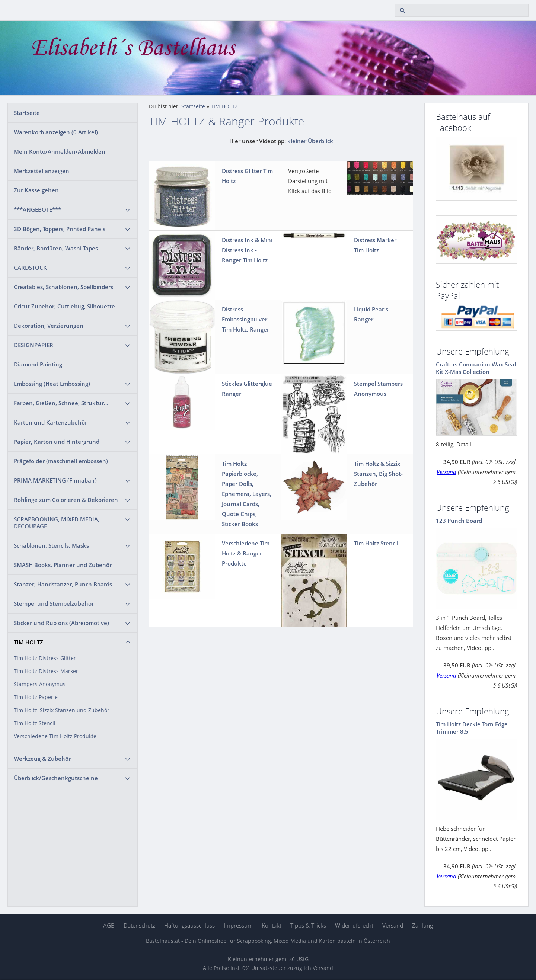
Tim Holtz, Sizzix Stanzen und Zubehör (62, 710)
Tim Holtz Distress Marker (46, 671)
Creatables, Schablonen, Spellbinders (63, 287)
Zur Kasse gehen (36, 190)
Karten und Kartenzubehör (50, 422)
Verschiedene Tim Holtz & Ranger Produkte (246, 553)
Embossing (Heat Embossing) (52, 384)
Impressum (238, 925)
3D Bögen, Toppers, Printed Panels (60, 229)
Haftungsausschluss (189, 925)
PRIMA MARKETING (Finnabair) (55, 480)
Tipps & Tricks (308, 925)
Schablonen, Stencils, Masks (51, 545)
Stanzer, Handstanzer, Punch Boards (63, 584)
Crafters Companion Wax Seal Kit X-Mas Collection (476, 368)
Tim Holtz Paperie (36, 697)
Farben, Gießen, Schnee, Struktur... (61, 403)
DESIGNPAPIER (33, 345)
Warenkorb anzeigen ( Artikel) (56, 132)
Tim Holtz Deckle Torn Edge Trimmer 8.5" (472, 728)
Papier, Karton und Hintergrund (57, 442)
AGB (109, 925)
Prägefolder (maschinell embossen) (61, 461)
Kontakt (272, 925)
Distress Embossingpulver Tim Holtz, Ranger (245, 319)
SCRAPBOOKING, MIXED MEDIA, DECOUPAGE (57, 523)
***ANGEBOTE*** (37, 209)
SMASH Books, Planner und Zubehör (63, 565)
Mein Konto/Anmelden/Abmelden (60, 151)
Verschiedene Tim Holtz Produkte (55, 736)
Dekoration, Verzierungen (49, 326)
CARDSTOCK (30, 268)
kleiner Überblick (310, 141)
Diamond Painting (38, 364)
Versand (446, 472)
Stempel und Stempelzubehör (54, 603)
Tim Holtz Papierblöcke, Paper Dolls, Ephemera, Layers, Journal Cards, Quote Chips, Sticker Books (247, 494)
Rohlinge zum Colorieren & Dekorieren (66, 500)
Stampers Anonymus (40, 684)
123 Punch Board (459, 521)
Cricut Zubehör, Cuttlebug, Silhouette (64, 306)
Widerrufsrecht (354, 925)
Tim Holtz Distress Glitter (45, 658)
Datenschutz (139, 925)
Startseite (27, 113)
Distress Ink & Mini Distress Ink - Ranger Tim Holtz (247, 250)
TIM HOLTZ (28, 642)
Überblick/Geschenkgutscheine (56, 778)
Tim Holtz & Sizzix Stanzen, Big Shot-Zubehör (378, 474)
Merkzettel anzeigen (42, 171)
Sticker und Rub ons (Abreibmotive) (61, 623)
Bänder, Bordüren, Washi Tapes (56, 248)
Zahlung (422, 925)
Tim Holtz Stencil (35, 723)
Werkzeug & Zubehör (42, 759)
